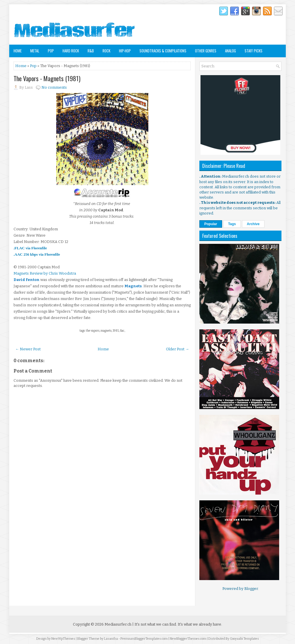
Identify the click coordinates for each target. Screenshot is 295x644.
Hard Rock (71, 51)
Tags (232, 224)
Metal (35, 51)
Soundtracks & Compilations (163, 51)
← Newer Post (28, 349)
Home (18, 51)
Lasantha (111, 639)
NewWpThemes (63, 639)
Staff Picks (254, 51)
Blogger (251, 589)
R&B (91, 51)
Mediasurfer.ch (118, 624)
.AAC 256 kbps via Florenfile (37, 254)
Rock (106, 51)
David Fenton (27, 280)
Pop (51, 51)
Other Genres (206, 51)
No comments (54, 87)
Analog (230, 51)
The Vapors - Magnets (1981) (47, 78)
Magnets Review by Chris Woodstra (45, 273)
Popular (211, 224)
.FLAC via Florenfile (30, 248)
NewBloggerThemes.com (188, 639)
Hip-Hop (125, 51)
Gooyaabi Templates (244, 639)
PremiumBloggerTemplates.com (144, 639)
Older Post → (177, 349)
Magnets (133, 286)
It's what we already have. (200, 624)
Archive (253, 224)
